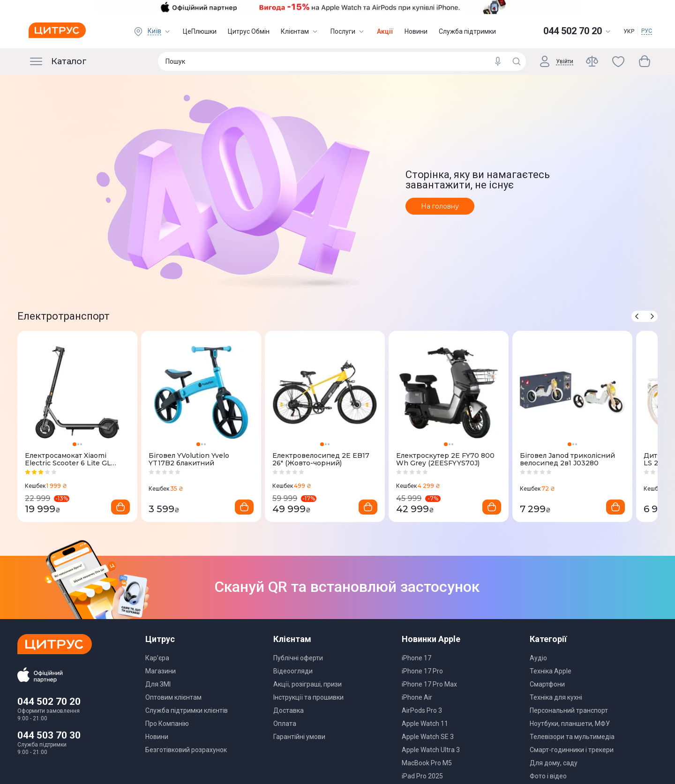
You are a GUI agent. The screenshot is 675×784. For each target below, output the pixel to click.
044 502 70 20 (49, 702)
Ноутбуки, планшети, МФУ (570, 724)
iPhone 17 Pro (422, 671)
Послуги (348, 31)
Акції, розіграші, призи (307, 684)
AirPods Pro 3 (422, 710)
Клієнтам (300, 31)
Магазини (161, 671)
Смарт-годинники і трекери (572, 750)
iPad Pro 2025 (422, 776)
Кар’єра (157, 658)
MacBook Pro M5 (427, 763)
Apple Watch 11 (425, 724)
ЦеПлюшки (200, 31)
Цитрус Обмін (249, 31)
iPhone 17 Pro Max (429, 684)
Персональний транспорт (569, 710)
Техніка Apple (551, 671)
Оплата (285, 724)
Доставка (289, 710)
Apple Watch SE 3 (428, 737)
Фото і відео (548, 776)
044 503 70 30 (49, 735)
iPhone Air (417, 697)
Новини (416, 31)
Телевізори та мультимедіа (572, 737)
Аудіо (538, 658)
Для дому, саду (554, 763)
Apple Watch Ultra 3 (431, 750)
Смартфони (547, 684)
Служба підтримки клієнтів (187, 710)
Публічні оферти (298, 658)
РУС (647, 31)
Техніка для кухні (556, 697)
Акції (385, 31)
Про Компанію (167, 724)
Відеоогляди (293, 671)
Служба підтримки (467, 31)
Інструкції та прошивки (308, 697)
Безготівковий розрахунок (186, 750)
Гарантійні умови (299, 737)
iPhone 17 (416, 658)
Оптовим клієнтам (173, 697)
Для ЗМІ (158, 684)
